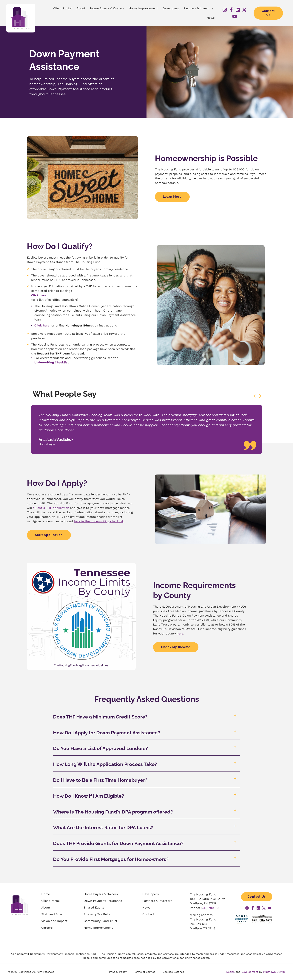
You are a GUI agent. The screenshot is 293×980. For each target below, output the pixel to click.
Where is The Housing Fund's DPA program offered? (113, 812)
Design (230, 972)
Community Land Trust (101, 921)
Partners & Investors (198, 8)
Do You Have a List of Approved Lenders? (101, 748)
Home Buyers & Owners (107, 8)
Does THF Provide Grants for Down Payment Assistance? (118, 843)
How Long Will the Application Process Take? (105, 764)
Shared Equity (94, 907)
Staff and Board (53, 914)
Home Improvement (143, 8)
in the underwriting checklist (99, 521)
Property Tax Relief (98, 914)
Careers (47, 928)
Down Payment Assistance (103, 901)
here (180, 633)
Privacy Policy (118, 972)
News (211, 18)
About (81, 8)
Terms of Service (145, 972)
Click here (39, 295)
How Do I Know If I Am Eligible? (89, 796)
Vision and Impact (54, 921)
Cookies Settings (173, 972)
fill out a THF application (51, 508)
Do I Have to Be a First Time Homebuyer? (100, 780)
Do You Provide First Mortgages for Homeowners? (111, 859)
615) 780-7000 (212, 908)
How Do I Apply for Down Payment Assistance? (107, 733)
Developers (171, 8)
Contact (148, 914)
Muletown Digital (274, 972)
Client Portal (63, 8)
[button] (254, 396)
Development (250, 972)
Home (46, 894)
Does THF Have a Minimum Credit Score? (100, 717)
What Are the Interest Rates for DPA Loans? (103, 827)
